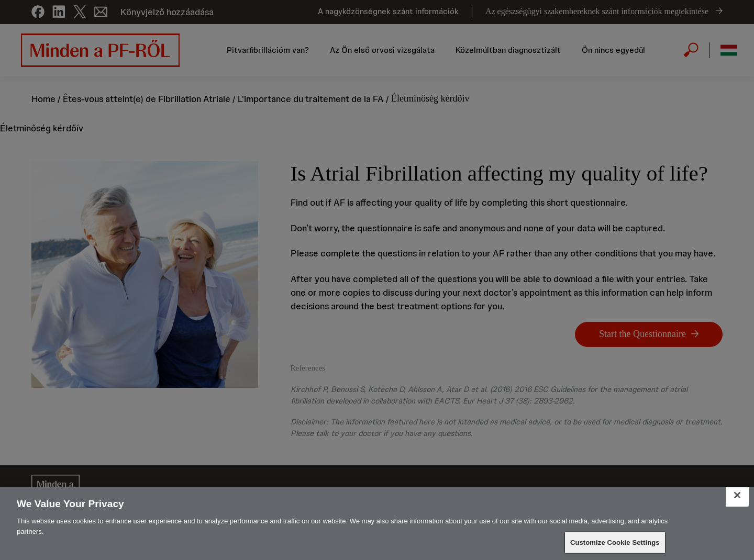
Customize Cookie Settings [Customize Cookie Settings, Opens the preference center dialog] (615, 542)
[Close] (737, 495)
